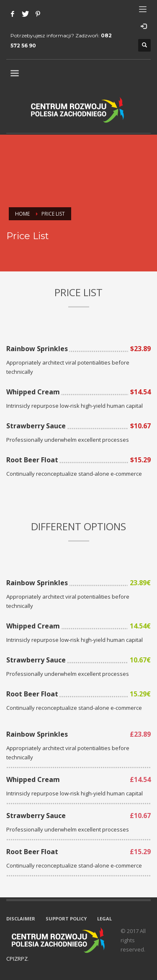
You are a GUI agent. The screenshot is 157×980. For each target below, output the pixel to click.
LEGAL (104, 919)
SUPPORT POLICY (66, 919)
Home (22, 214)
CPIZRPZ (17, 959)
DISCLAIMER (21, 919)
